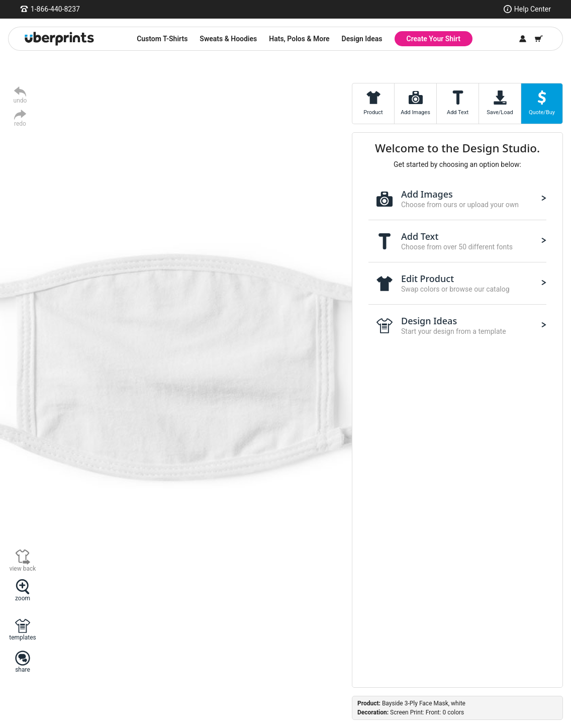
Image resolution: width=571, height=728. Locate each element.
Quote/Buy (542, 112)
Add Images (415, 112)
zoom (23, 598)
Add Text (458, 112)
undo (20, 100)
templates (22, 637)
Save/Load (500, 112)
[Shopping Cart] (539, 39)
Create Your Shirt (434, 39)
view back (23, 568)
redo (20, 123)
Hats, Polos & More (299, 39)
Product (373, 112)
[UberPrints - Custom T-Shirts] (59, 39)
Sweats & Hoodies (228, 39)
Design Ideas (362, 39)
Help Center (533, 9)
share (23, 669)
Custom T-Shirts (162, 39)
